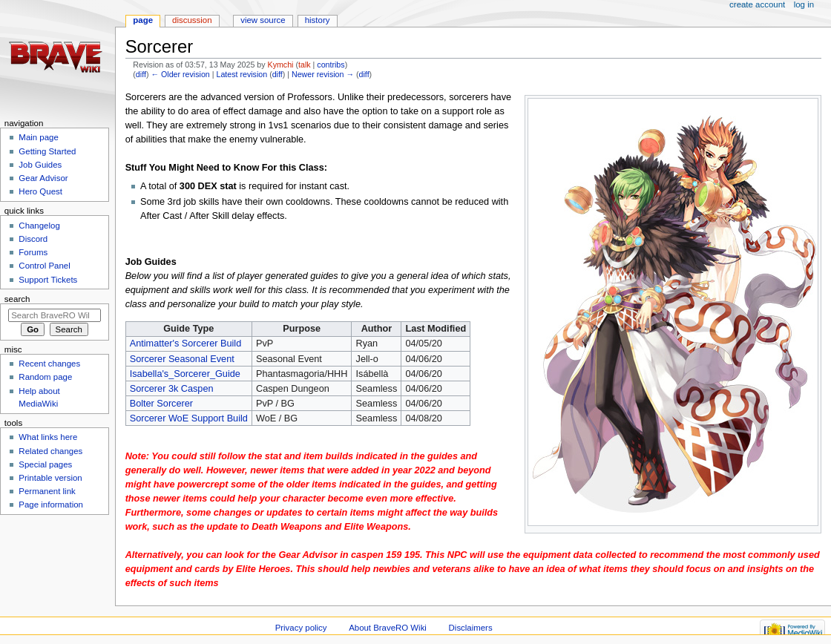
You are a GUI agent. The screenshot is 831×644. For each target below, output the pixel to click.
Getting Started (47, 151)
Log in (804, 4)
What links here (48, 437)
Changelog (39, 226)
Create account (757, 4)
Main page (39, 137)
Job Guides (40, 165)
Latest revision (242, 74)
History (318, 20)
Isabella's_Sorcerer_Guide (185, 374)
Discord (33, 239)
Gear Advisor (43, 178)
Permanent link (47, 491)
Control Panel (44, 266)
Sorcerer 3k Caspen (172, 389)
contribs (331, 65)
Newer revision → (323, 74)
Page (143, 20)
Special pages (45, 464)
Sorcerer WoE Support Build (189, 418)
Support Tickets (48, 280)
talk (305, 65)
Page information (51, 505)
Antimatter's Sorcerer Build (186, 344)
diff (141, 74)
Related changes (50, 451)
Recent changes (49, 364)
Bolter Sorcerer (161, 404)
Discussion (192, 20)
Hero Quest (40, 191)
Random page (45, 377)
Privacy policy (301, 628)
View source (263, 20)
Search (17, 299)
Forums (33, 252)
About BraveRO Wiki (388, 628)
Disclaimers (471, 628)
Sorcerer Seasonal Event (182, 359)
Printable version (50, 478)
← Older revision (180, 74)
